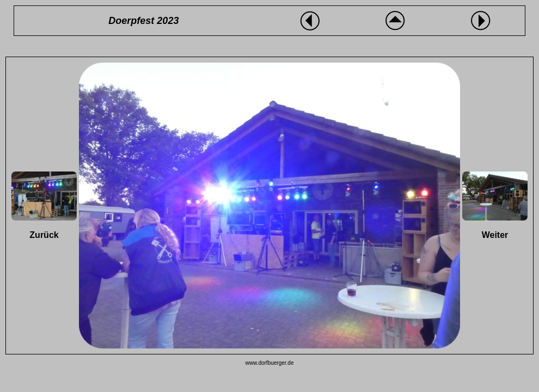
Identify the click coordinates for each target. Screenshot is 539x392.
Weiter (495, 235)
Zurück (44, 235)
